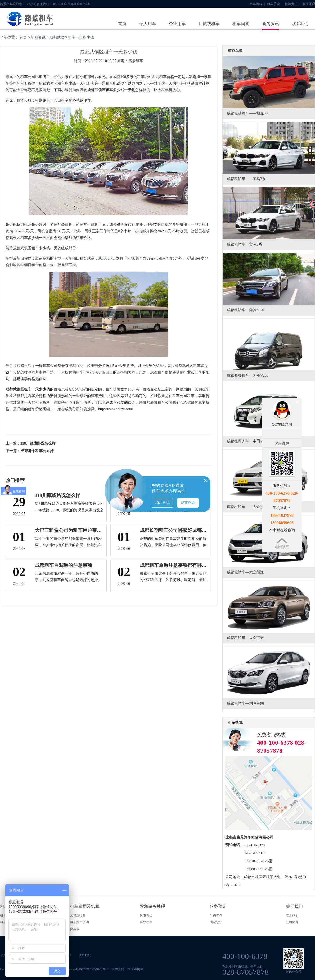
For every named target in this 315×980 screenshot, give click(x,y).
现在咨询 (188, 503)
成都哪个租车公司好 (37, 451)
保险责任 (292, 4)
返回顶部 (282, 547)
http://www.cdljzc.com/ (116, 409)
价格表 (75, 929)
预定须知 (216, 922)
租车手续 (275, 4)
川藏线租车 (209, 24)
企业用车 (177, 24)
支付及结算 (78, 915)
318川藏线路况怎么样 (38, 443)
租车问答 (241, 24)
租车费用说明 (79, 922)
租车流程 (257, 4)
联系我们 (300, 24)
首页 (122, 24)
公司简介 (292, 922)
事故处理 (309, 4)
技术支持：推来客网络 (128, 969)
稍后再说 (163, 503)
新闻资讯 (271, 24)
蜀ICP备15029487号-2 (94, 969)
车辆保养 (216, 915)
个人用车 (148, 24)
